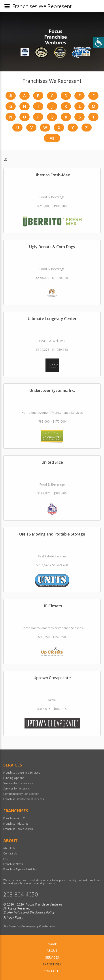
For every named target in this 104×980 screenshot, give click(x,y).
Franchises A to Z (14, 818)
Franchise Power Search (18, 829)
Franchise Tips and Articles (20, 869)
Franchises (52, 964)
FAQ (6, 859)
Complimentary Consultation (21, 794)
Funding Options (14, 778)
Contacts (52, 971)
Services (52, 957)
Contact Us (10, 853)
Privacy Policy (13, 917)
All (52, 138)
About (52, 950)
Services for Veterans (16, 788)
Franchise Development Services (24, 799)
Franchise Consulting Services (22, 773)
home (52, 944)
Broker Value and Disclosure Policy (29, 912)
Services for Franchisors (18, 783)
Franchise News (13, 864)
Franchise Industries (16, 824)
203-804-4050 (21, 894)
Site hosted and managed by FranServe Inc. (30, 926)
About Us (9, 848)
